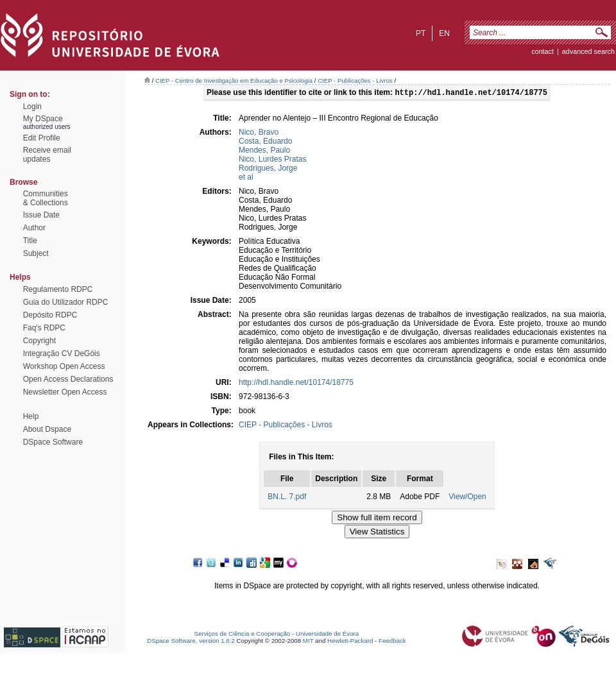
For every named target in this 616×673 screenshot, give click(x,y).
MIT (308, 642)
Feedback (392, 642)
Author (34, 228)
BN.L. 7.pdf (287, 498)
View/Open (467, 498)
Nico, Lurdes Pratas (272, 160)
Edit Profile (42, 138)
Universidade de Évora (327, 635)
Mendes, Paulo (264, 151)
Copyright (39, 341)
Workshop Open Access (64, 366)
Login (32, 106)
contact (543, 51)
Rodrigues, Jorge (268, 169)
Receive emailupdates (47, 155)
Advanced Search (588, 51)
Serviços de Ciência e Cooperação (243, 635)
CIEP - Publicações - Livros (355, 81)
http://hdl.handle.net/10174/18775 (296, 384)
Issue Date (41, 215)
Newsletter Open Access (65, 392)
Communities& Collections (46, 198)
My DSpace (43, 119)
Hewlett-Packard (350, 642)
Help (31, 416)
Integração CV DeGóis (62, 354)
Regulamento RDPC (58, 289)
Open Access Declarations (68, 379)
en (444, 33)
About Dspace (47, 429)
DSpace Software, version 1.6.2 (191, 642)
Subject (36, 253)
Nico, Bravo (259, 133)
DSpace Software (53, 442)
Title (30, 241)
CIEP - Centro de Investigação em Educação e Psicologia (234, 81)
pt (421, 33)
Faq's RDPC (44, 328)
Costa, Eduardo (265, 142)
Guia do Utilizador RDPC (66, 302)
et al (246, 178)
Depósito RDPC (50, 315)
